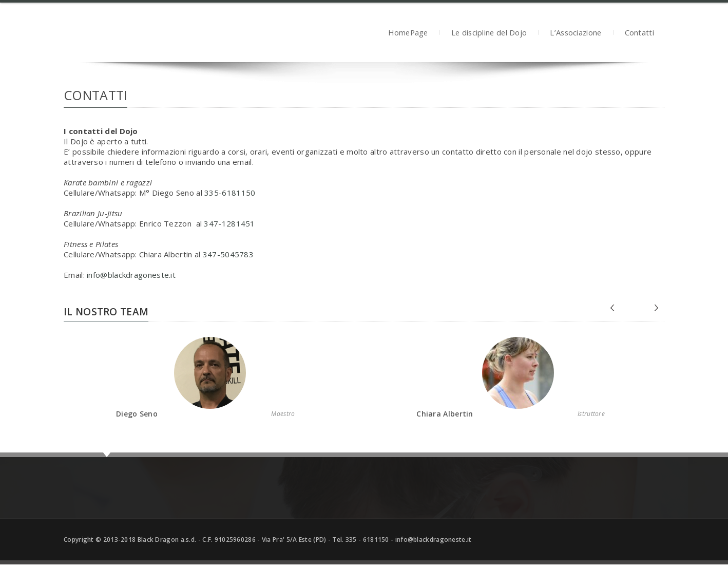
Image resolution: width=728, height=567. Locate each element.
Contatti (639, 34)
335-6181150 (230, 193)
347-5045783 (228, 254)
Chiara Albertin (445, 414)
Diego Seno (137, 414)
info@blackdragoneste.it (131, 275)
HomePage (408, 34)
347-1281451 (229, 223)
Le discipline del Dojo (489, 34)
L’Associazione (576, 34)
